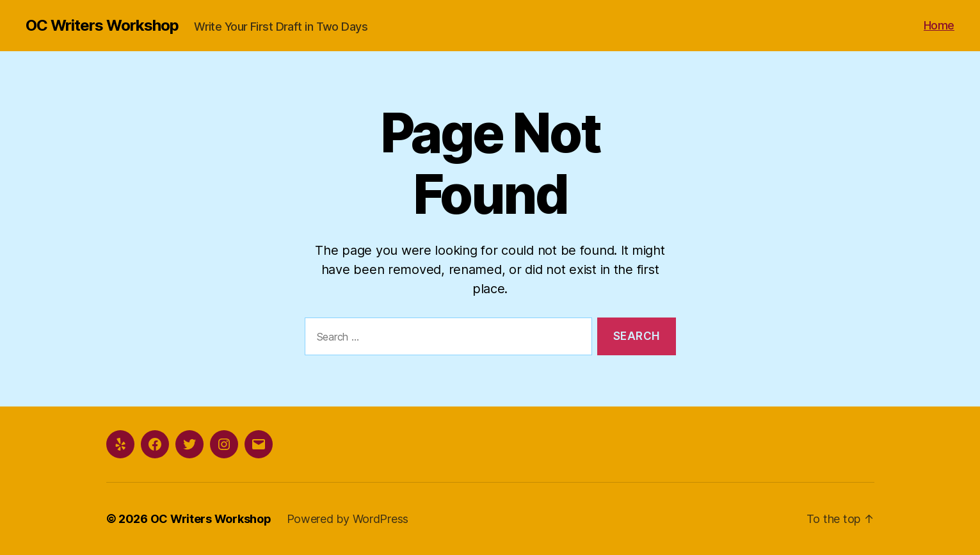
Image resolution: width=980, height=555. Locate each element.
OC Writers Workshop (102, 26)
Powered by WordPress (348, 519)
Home (939, 25)
